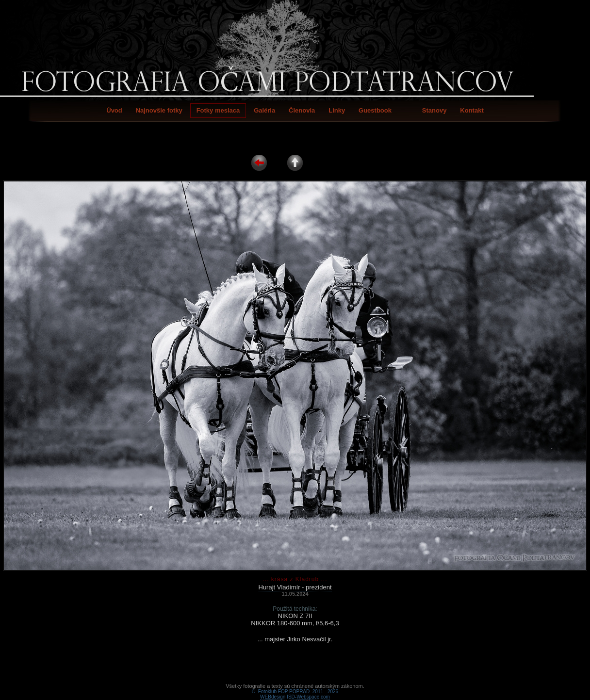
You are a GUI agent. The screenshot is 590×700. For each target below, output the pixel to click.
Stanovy (434, 110)
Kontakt (472, 110)
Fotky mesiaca (218, 110)
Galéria (264, 110)
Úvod (114, 110)
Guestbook (375, 110)
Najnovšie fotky (159, 110)
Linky (337, 110)
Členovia (302, 110)
